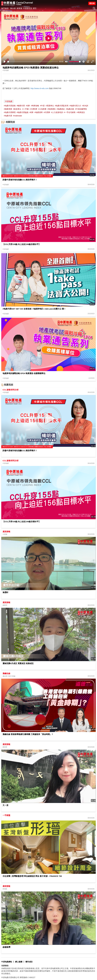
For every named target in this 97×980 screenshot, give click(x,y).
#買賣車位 (50, 106)
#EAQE (85, 106)
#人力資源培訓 (57, 112)
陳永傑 (13, 8)
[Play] (5, 62)
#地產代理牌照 (10, 112)
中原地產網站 (7, 962)
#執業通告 (52, 109)
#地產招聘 (38, 112)
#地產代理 (8, 116)
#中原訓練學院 (81, 109)
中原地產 (9, 101)
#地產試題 (70, 109)
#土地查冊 (42, 109)
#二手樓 (25, 109)
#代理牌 (47, 112)
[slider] (33, 62)
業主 (35, 8)
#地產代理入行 (75, 106)
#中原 (42, 106)
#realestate (18, 116)
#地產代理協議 (23, 112)
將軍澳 (19, 8)
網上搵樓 (19, 962)
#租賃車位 (17, 109)
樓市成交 (29, 962)
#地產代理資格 (10, 106)
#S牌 (28, 106)
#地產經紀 (61, 109)
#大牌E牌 (33, 109)
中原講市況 (28, 8)
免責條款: (5, 966)
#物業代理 (21, 106)
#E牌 (31, 112)
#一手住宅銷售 (70, 112)
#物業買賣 (8, 109)
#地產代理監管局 (62, 106)
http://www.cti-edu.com (40, 88)
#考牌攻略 (35, 106)
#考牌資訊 (81, 112)
